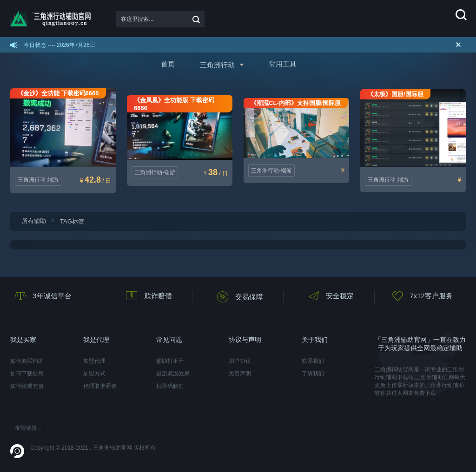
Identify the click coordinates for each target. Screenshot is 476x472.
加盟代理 (94, 361)
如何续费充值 (27, 386)
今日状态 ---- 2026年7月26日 (59, 45)
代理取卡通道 (100, 386)
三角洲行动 (217, 65)
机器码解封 (170, 386)
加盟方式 (94, 374)
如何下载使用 (27, 374)
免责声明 (240, 374)
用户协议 (240, 361)
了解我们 (313, 374)
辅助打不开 (170, 361)
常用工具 (283, 64)
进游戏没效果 (173, 374)
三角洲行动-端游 (38, 180)
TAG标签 (72, 221)
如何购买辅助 (27, 361)
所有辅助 (34, 221)
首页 (168, 64)
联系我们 (313, 361)
